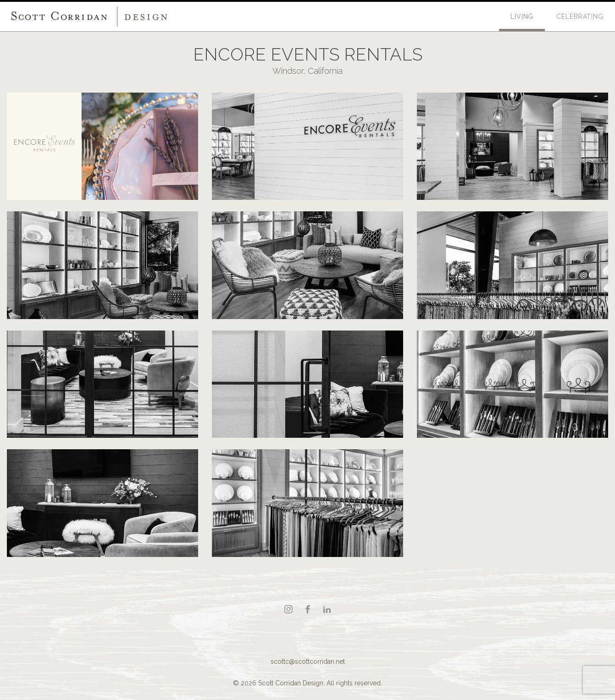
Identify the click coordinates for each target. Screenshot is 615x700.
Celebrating (580, 17)
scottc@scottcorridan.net (308, 661)
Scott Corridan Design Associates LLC (89, 17)
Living (522, 17)
